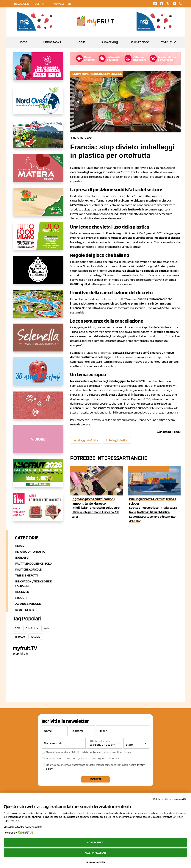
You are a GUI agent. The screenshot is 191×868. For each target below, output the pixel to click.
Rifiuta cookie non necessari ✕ (170, 799)
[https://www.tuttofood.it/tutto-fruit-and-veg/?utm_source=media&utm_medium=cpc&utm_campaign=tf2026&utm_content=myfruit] (38, 239)
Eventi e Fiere (25, 610)
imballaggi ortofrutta (86, 441)
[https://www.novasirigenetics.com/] (36, 21)
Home (23, 42)
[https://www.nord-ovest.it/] (38, 103)
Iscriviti (95, 779)
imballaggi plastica (117, 441)
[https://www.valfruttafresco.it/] (38, 205)
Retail (20, 546)
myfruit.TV (168, 42)
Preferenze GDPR (96, 862)
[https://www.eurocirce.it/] (38, 137)
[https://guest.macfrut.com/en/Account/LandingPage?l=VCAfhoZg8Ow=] (38, 476)
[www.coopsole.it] (38, 510)
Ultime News (52, 42)
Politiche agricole (28, 570)
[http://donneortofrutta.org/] (38, 442)
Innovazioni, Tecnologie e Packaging (33, 584)
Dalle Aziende (139, 42)
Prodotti (22, 598)
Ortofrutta (32, 628)
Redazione (21, 4)
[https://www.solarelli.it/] (38, 307)
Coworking (110, 42)
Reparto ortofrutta (30, 552)
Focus (81, 42)
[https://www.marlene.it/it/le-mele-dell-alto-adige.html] (38, 374)
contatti (41, 4)
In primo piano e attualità (148, 469)
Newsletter (62, 4)
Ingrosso (22, 558)
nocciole (35, 637)
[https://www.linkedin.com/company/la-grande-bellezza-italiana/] (38, 273)
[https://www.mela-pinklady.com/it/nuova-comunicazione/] (38, 69)
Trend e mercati (26, 575)
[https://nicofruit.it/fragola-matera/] (38, 171)
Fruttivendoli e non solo (33, 564)
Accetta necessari (96, 853)
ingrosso (20, 637)
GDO (17, 628)
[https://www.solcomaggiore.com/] (38, 408)
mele (46, 628)
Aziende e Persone (28, 604)
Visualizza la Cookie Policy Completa (23, 827)
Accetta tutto (96, 842)
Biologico (22, 592)
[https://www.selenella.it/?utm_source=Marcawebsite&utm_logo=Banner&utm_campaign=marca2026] (38, 340)
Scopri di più (20, 654)
